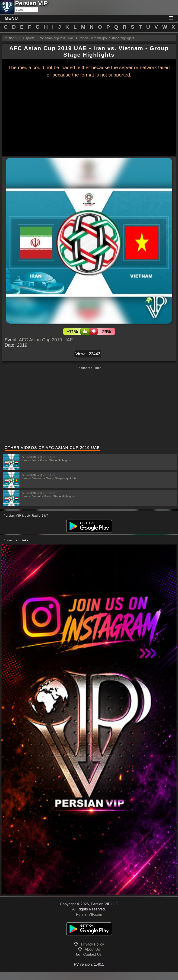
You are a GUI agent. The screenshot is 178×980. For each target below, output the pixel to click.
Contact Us (92, 954)
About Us (92, 949)
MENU (11, 18)
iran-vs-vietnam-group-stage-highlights (106, 38)
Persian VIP (12, 38)
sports (30, 38)
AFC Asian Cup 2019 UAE (46, 340)
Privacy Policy (92, 944)
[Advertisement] (89, 407)
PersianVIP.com (89, 914)
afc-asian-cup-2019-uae (57, 38)
